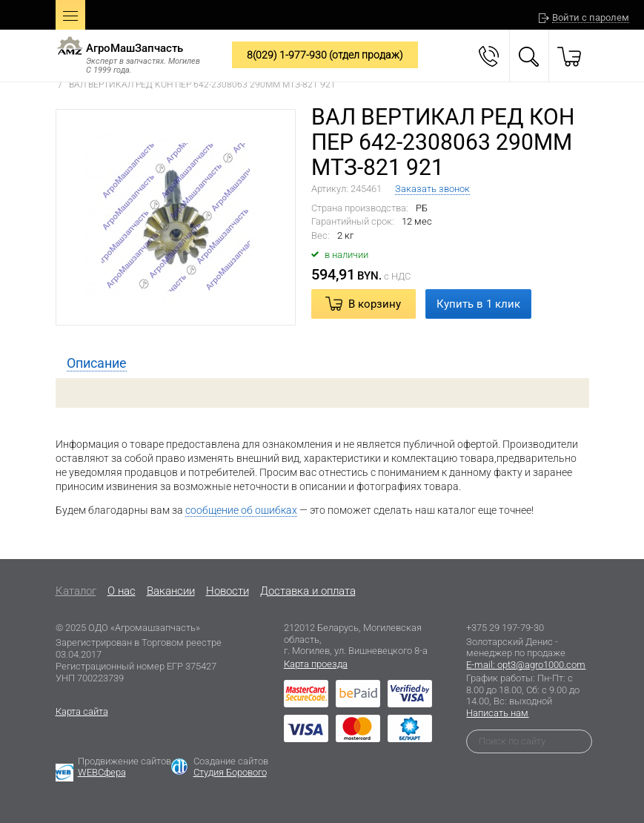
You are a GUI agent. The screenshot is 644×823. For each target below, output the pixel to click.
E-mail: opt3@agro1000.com (526, 665)
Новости (228, 591)
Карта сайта (82, 711)
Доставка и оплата (308, 591)
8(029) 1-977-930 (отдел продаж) (325, 55)
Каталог (76, 591)
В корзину (375, 304)
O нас (122, 591)
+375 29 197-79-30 (505, 628)
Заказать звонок (432, 189)
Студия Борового (230, 772)
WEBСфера (102, 772)
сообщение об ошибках (241, 510)
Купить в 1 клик (478, 304)
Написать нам (497, 713)
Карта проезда (316, 664)
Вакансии (171, 591)
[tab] (97, 363)
